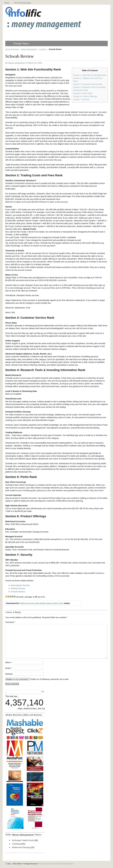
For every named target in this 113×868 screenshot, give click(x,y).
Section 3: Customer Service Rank (88, 84)
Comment (10, 622)
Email (8, 668)
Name (9, 662)
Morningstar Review (20, 585)
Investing (43, 49)
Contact (71, 864)
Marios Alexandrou (16, 63)
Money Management (29, 49)
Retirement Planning (21, 847)
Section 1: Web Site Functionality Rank (90, 75)
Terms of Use (55, 864)
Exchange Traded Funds (23, 840)
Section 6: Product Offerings (85, 96)
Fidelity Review (18, 588)
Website (9, 674)
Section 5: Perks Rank (83, 93)
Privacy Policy (44, 864)
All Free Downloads (23, 3)
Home (7, 3)
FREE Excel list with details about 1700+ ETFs (42, 603)
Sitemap (64, 864)
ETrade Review (18, 592)
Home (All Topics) (12, 49)
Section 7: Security (81, 99)
